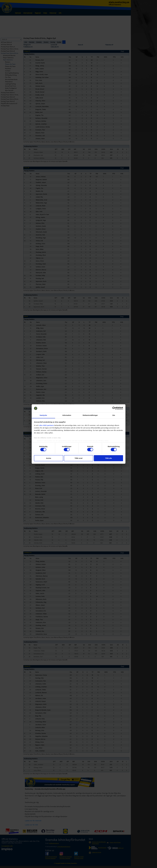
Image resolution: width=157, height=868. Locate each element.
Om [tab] (114, 415)
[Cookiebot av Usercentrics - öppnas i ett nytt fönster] (114, 408)
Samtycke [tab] (43, 415)
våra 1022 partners (46, 425)
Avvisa (49, 458)
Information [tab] (67, 415)
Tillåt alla (108, 458)
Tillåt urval (78, 458)
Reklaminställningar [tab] (90, 415)
